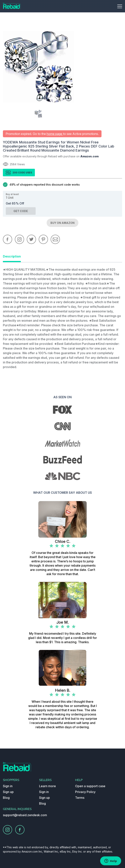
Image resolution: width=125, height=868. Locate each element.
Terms (80, 798)
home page (55, 134)
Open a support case (90, 786)
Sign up (8, 792)
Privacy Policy (85, 792)
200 (15, 173)
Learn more (47, 786)
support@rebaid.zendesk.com (25, 815)
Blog (6, 798)
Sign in (8, 786)
